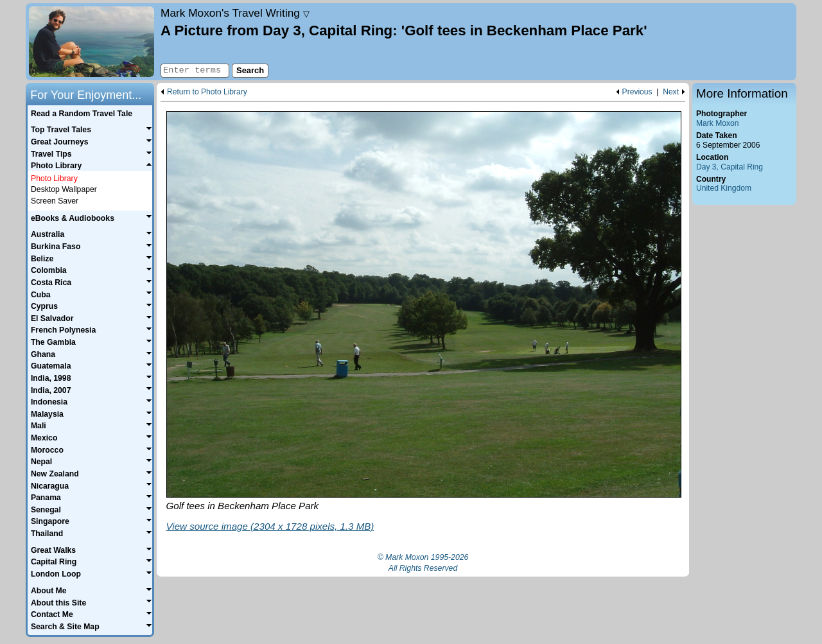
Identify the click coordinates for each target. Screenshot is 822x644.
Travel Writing (235, 13)
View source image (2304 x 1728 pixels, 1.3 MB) (270, 526)
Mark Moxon (717, 123)
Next (671, 92)
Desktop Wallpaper (64, 189)
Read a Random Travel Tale (82, 114)
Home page (92, 42)
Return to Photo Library (207, 92)
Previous (637, 92)
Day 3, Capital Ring (730, 167)
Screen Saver (55, 201)
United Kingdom (724, 188)
